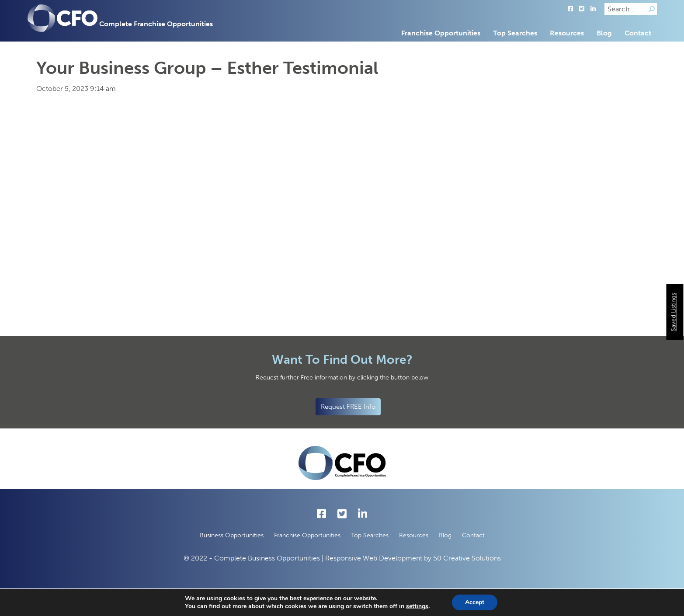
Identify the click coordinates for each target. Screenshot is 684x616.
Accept (475, 602)
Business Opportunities (232, 535)
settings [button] (417, 606)
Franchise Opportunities (441, 33)
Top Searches (515, 33)
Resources (567, 33)
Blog (604, 33)
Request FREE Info (348, 407)
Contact (638, 33)
